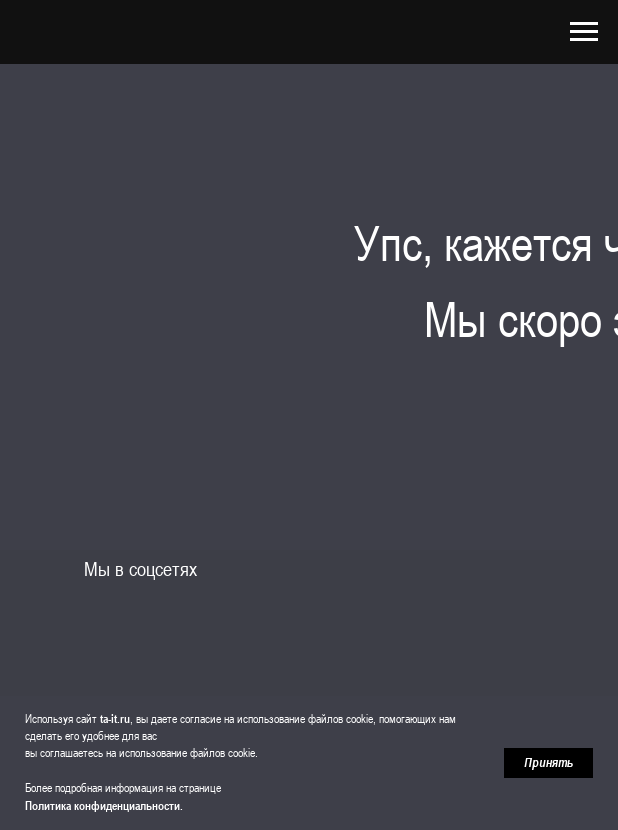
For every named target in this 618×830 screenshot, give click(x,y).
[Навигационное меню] (584, 32)
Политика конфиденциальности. (104, 806)
